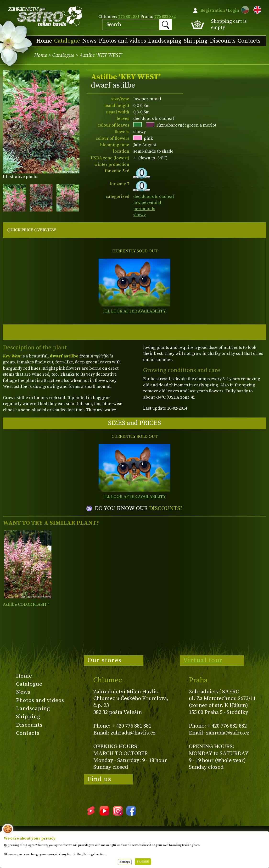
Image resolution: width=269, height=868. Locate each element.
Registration (213, 10)
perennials (144, 209)
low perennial (147, 203)
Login (233, 10)
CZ (244, 9)
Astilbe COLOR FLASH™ (26, 604)
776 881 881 (129, 17)
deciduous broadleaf (154, 197)
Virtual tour (203, 660)
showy (140, 215)
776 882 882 (165, 17)
